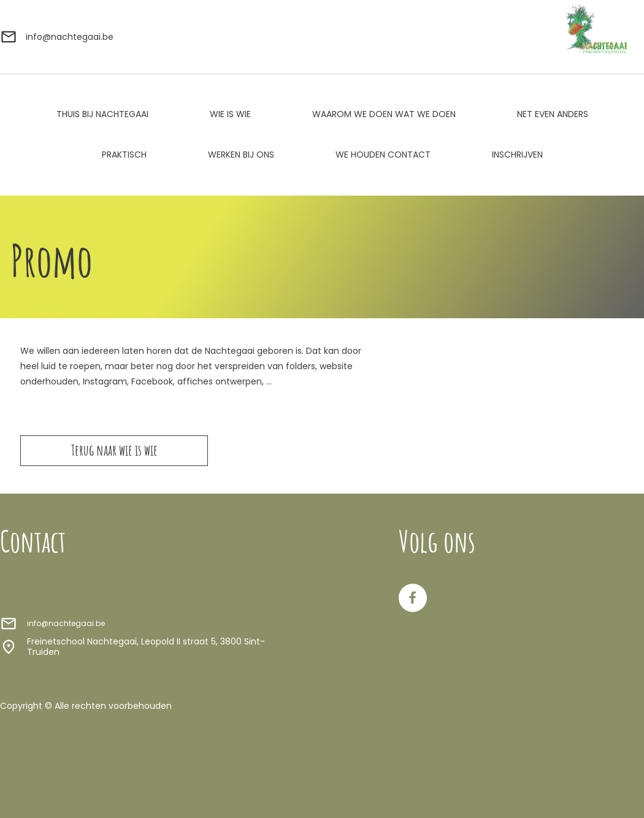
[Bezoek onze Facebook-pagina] (413, 598)
